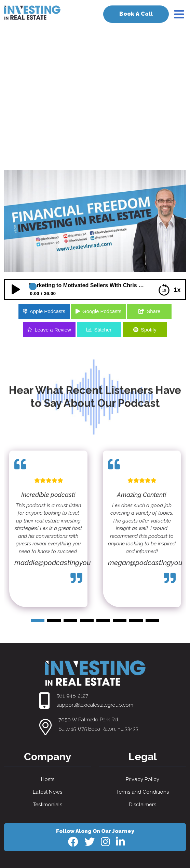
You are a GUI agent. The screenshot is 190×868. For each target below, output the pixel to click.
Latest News (47, 792)
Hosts (48, 779)
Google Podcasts (102, 311)
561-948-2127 (72, 696)
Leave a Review (53, 330)
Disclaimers (142, 805)
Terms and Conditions (142, 792)
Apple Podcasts (47, 311)
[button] (38, 620)
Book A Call (136, 14)
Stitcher (103, 330)
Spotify (149, 330)
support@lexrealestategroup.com (95, 705)
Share (153, 311)
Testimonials (47, 805)
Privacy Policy (142, 779)
